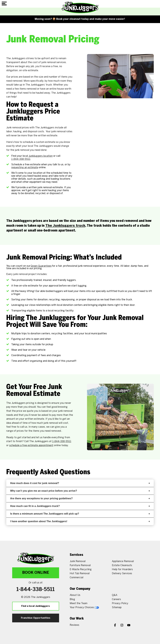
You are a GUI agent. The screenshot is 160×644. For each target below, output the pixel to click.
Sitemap (117, 607)
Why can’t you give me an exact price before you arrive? (80, 491)
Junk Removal (78, 561)
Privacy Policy (120, 603)
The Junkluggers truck (65, 226)
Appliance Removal (123, 561)
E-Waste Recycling (81, 569)
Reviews (74, 625)
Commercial (76, 578)
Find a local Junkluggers (36, 606)
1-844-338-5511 (21, 159)
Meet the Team (79, 603)
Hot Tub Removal (80, 574)
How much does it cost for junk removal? (80, 483)
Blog (72, 599)
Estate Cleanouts (122, 565)
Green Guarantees (41, 266)
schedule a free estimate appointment (31, 445)
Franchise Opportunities (36, 618)
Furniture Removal (80, 565)
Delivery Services (122, 574)
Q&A (115, 595)
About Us (75, 595)
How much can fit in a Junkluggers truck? (80, 506)
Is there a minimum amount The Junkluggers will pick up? (80, 514)
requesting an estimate (25, 168)
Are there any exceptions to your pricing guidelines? (80, 498)
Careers (116, 599)
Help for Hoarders (122, 569)
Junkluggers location (41, 156)
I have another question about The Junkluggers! (80, 521)
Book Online (36, 573)
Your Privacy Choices (84, 607)
